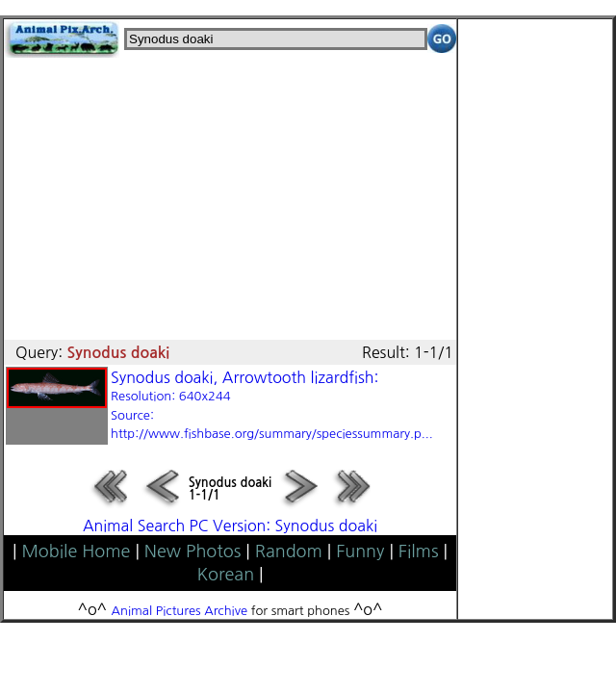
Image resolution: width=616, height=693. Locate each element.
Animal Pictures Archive (180, 611)
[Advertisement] (230, 192)
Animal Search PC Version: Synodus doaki (230, 526)
